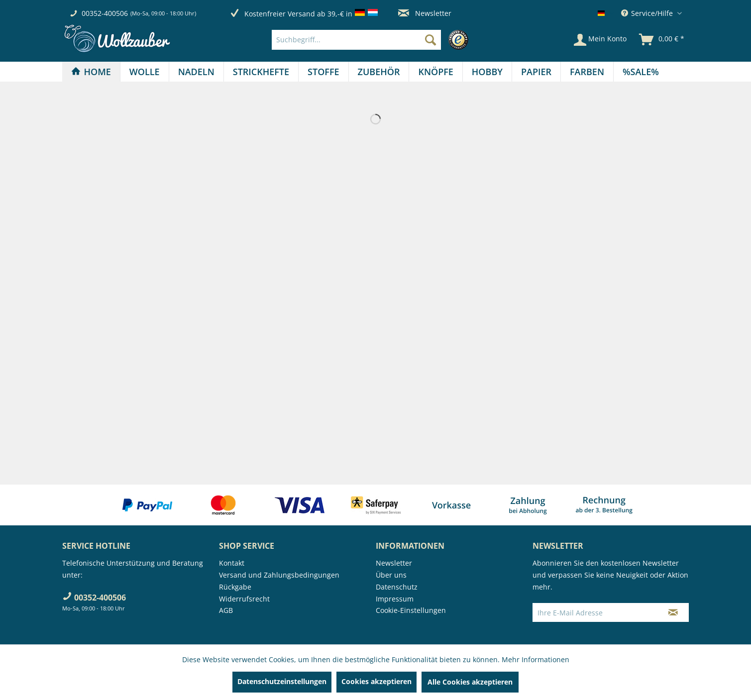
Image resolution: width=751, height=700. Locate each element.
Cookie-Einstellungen (411, 610)
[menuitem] (373, 40)
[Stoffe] (323, 72)
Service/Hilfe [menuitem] (648, 13)
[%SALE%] (641, 72)
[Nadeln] (196, 72)
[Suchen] (430, 40)
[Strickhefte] (261, 72)
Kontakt (232, 563)
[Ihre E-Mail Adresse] (595, 612)
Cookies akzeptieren (376, 681)
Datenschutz (397, 587)
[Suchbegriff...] (356, 40)
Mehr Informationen (536, 659)
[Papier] (536, 72)
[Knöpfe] (435, 72)
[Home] (91, 72)
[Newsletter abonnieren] (673, 612)
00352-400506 (105, 13)
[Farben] (587, 72)
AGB (226, 610)
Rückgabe (235, 587)
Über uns (391, 575)
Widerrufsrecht (244, 599)
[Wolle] (145, 72)
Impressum (395, 599)
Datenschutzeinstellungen (282, 681)
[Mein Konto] (600, 40)
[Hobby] (487, 72)
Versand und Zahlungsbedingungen (279, 575)
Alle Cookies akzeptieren (470, 682)
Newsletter (425, 13)
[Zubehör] (379, 72)
